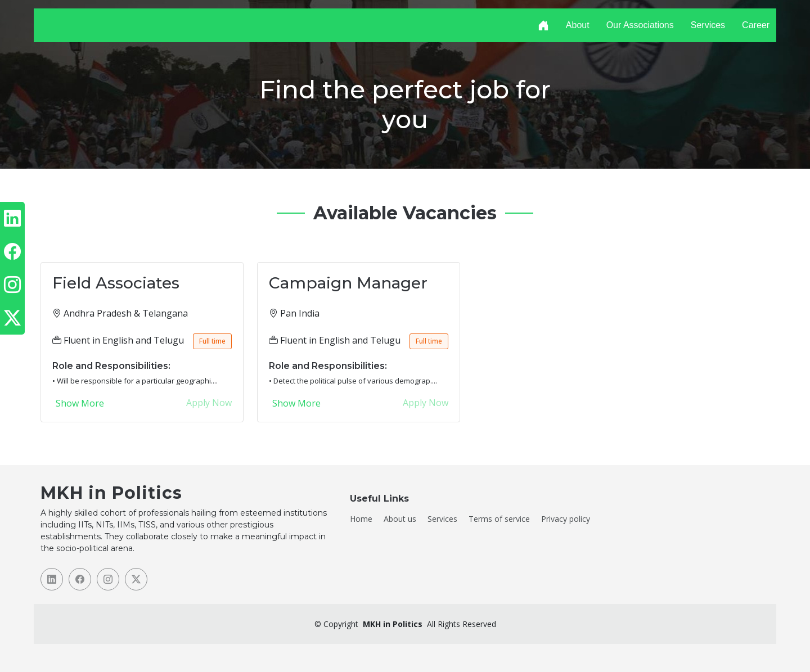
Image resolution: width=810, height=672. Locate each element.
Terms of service (499, 519)
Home (361, 519)
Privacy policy (566, 519)
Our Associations (640, 25)
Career (756, 25)
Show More (80, 403)
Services (708, 25)
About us (400, 519)
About (578, 25)
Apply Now (209, 403)
